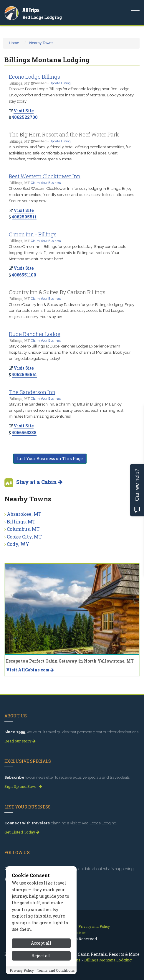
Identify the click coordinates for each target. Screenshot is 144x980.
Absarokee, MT (24, 514)
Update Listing (60, 83)
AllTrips (31, 10)
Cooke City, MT (24, 537)
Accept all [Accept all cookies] (41, 946)
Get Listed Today (22, 832)
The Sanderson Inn (32, 392)
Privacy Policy (22, 973)
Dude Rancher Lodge (35, 334)
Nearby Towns (41, 43)
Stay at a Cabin (39, 482)
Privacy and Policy (94, 926)
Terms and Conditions (56, 973)
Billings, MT (21, 522)
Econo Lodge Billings (34, 77)
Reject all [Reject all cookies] (41, 959)
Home (14, 43)
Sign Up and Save (23, 786)
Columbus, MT (23, 529)
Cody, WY (18, 544)
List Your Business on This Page (50, 458)
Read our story (20, 741)
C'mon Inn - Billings (33, 234)
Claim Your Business (46, 183)
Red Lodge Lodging (42, 17)
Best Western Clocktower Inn (45, 176)
